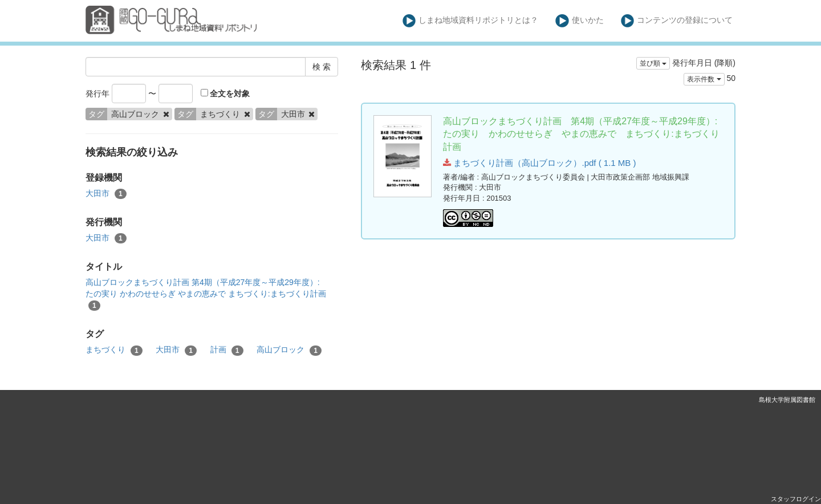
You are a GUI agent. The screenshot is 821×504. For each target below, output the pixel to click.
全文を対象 (225, 94)
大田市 (106, 194)
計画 (227, 350)
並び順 (653, 63)
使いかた (580, 21)
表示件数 (704, 79)
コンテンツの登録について (677, 21)
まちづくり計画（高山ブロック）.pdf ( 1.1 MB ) (539, 163)
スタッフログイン (796, 499)
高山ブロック (289, 350)
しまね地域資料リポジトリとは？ (471, 21)
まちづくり (114, 350)
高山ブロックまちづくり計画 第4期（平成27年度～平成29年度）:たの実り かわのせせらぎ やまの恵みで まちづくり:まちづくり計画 (206, 294)
